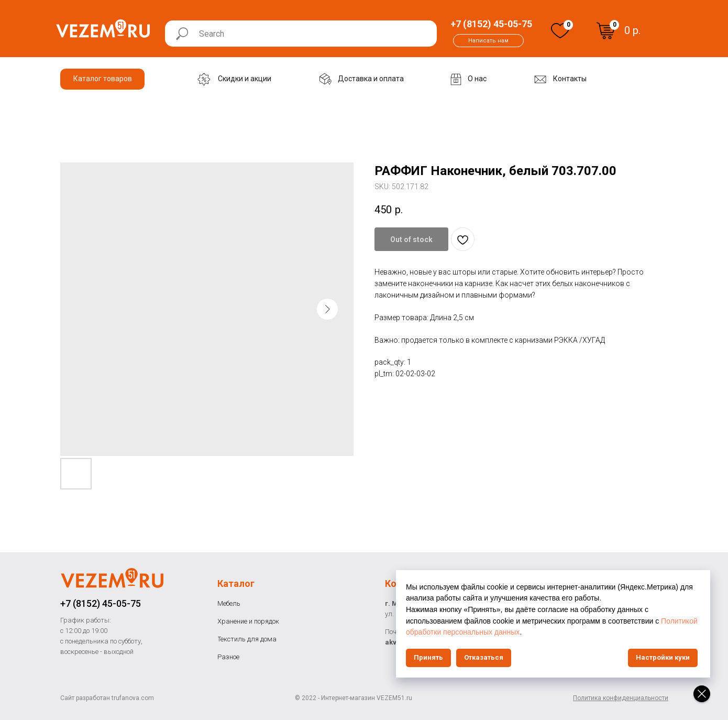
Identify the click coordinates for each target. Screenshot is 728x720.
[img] (560, 31)
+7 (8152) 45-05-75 (101, 603)
